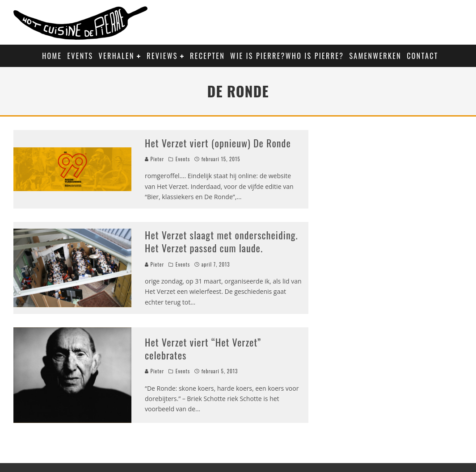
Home (52, 56)
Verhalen (117, 56)
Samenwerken (375, 56)
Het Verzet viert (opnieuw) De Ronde (218, 143)
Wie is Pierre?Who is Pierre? (287, 56)
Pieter (154, 159)
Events (80, 56)
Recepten (207, 56)
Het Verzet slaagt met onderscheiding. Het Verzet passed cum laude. (221, 241)
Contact (423, 56)
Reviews (162, 56)
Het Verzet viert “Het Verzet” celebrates (203, 349)
